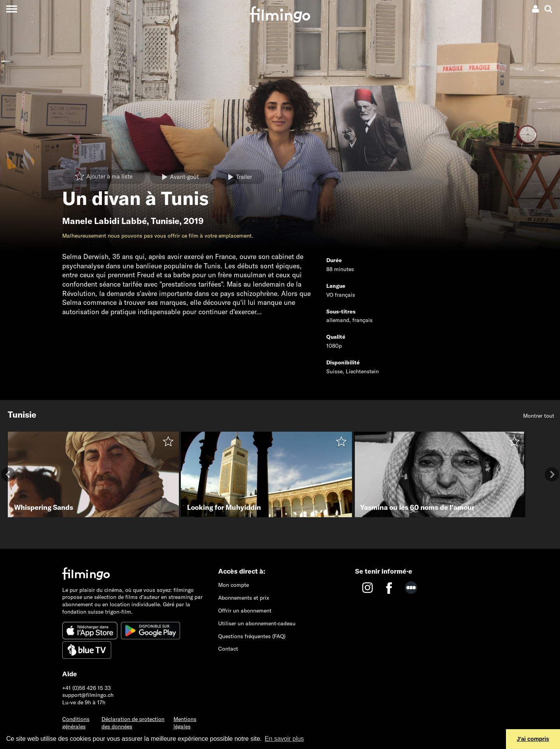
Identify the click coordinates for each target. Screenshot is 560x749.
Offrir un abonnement (245, 611)
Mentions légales (185, 723)
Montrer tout (539, 416)
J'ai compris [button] (533, 739)
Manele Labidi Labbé (104, 221)
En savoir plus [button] (284, 739)
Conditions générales (76, 723)
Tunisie (165, 221)
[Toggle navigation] (11, 9)
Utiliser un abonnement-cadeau (257, 623)
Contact (228, 649)
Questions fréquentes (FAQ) (252, 636)
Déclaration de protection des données (133, 723)
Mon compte (234, 585)
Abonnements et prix (244, 598)
